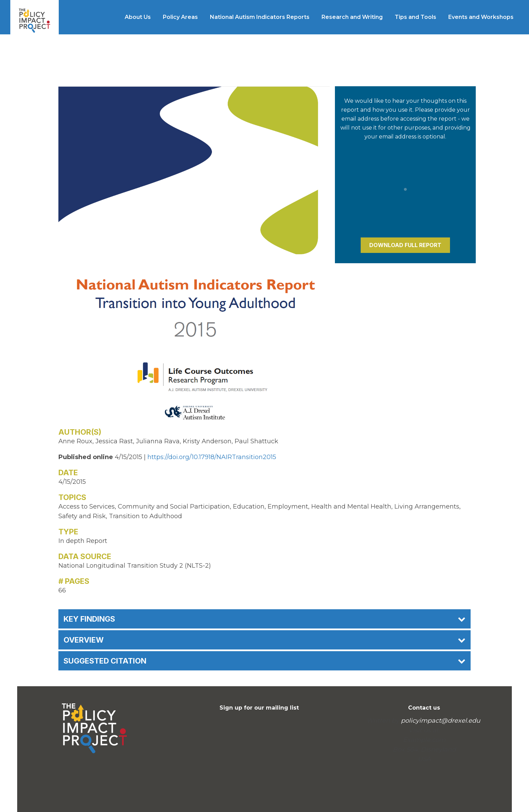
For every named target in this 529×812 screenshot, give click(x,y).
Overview (264, 640)
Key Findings (264, 619)
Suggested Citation (264, 661)
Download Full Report (405, 245)
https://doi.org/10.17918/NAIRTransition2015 (212, 457)
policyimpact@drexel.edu (441, 721)
